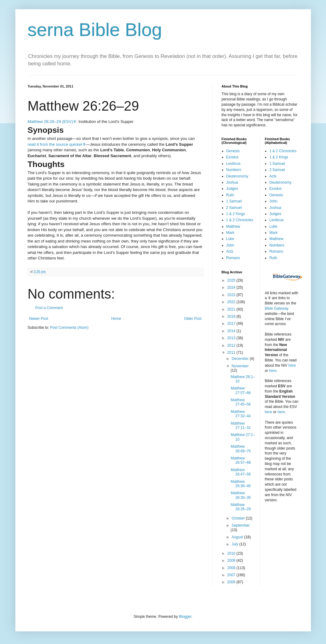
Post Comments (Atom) (69, 328)
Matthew (233, 226)
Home (116, 319)
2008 (232, 568)
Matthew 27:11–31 (241, 426)
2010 (232, 553)
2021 (232, 309)
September (241, 525)
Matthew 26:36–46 (241, 484)
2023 (232, 295)
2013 (232, 338)
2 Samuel (234, 208)
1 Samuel (234, 201)
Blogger (185, 617)
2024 (232, 287)
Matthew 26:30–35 (241, 495)
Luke (230, 239)
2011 (232, 353)
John (230, 245)
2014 (232, 331)
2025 (232, 280)
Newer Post (39, 319)
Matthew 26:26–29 (241, 507)
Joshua (232, 182)
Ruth (230, 195)
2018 (232, 316)
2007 (232, 575)
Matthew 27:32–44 (241, 414)
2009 (232, 560)
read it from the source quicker (55, 144)
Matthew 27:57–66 (241, 390)
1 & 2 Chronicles (240, 220)
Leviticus (233, 164)
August (238, 537)
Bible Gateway (277, 308)
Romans (233, 258)
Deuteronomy (237, 176)
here (292, 365)
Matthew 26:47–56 (241, 472)
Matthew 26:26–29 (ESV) (50, 122)
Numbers (234, 170)
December (241, 359)
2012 (232, 345)
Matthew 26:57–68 (241, 460)
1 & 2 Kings (236, 214)
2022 (232, 302)
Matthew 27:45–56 (241, 402)
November (240, 366)
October (239, 518)
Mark (230, 233)
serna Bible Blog (95, 30)
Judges (232, 189)
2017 (232, 324)
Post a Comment (49, 308)
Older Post (193, 319)
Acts (230, 251)
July (235, 544)
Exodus (232, 157)
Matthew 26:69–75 (241, 449)
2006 (232, 582)
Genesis (233, 151)
